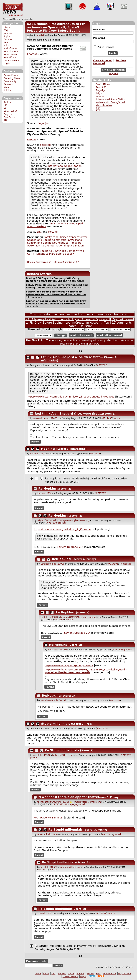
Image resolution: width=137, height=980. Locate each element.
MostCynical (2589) (58, 650)
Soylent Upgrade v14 (70, 547)
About (7, 28)
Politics (7, 90)
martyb (41, 35)
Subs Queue (10, 55)
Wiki (6, 108)
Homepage (125, 564)
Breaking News (12, 78)
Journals (8, 33)
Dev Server (10, 117)
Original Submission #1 (40, 262)
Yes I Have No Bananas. (49, 818)
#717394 (59, 620)
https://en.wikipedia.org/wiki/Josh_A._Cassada (62, 529)
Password (99, 38)
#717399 (118, 650)
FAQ (6, 30)
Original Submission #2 (67, 262)
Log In (7, 63)
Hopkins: (48, 449)
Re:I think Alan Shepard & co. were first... (68, 414)
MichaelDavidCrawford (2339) (53, 802)
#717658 (115, 700)
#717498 (107, 418)
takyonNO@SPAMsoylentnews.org (71, 520)
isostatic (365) (45, 914)
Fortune (53, 232)
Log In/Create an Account (83, 323)
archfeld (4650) (42, 755)
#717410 (43, 870)
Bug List (8, 114)
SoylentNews (13, 10)
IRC (6, 105)
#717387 (101, 493)
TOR (6, 120)
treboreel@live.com (63, 755)
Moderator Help (36, 961)
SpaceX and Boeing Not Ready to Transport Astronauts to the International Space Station (56, 244)
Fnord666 (101, 87)
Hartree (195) (37, 454)
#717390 (52, 523)
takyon (100, 93)
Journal (118, 418)
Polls (6, 45)
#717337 (126, 755)
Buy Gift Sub (10, 58)
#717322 (102, 729)
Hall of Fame (10, 49)
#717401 (107, 834)
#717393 (113, 564)
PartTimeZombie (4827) (53, 700)
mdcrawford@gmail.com (88, 802)
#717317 (95, 454)
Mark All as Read (81, 335)
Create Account (12, 61)
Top (107, 323)
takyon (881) (44, 520)
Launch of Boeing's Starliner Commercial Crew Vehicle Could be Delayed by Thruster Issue (56, 302)
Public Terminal (104, 47)
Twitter (7, 102)
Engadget (101, 90)
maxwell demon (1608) (46, 418)
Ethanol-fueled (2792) (52, 564)
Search (7, 42)
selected (101, 96)
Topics (7, 36)
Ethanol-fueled (102, 479)
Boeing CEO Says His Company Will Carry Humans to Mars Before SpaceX (56, 252)
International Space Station (111, 99)
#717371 (59, 804)
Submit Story (11, 52)
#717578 (101, 914)
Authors (8, 39)
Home (38, 974)
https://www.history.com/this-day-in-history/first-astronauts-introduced (71, 397)
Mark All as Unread (109, 335)
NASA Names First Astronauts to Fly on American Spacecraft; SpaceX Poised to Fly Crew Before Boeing (56, 27)
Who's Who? (10, 111)
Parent (35, 442)
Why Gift (113, 74)
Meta (6, 87)
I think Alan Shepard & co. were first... (72, 357)
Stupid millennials (56, 724)
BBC (98, 108)
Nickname (99, 30)
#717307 (102, 365)
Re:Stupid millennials (62, 750)
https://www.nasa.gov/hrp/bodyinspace (69, 665)
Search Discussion (80, 326)
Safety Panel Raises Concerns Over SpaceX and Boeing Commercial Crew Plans (57, 238)
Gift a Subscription (113, 70)
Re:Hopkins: (53, 478)
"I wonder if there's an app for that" (67, 797)
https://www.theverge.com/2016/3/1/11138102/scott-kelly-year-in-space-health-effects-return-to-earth (86, 671)
